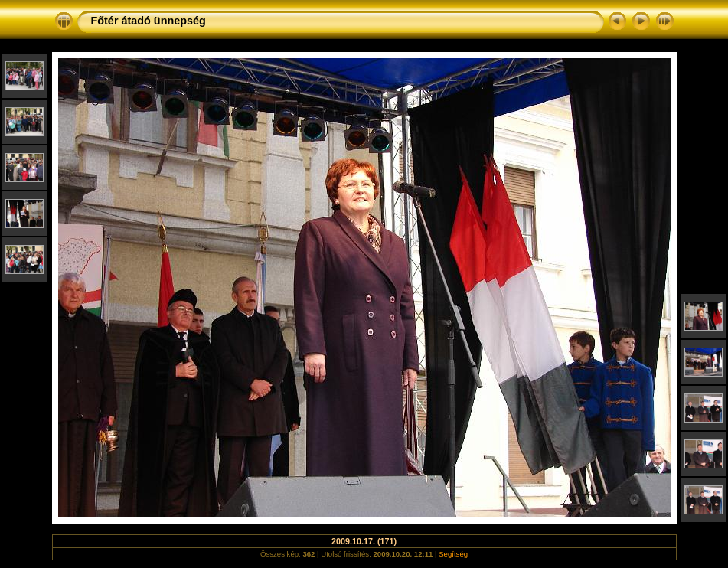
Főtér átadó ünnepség (149, 21)
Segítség (453, 554)
